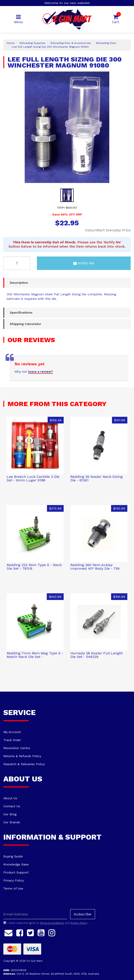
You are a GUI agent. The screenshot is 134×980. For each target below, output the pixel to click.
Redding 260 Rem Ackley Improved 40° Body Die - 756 (95, 567)
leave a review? (41, 372)
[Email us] (8, 932)
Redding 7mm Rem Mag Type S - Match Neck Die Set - (35, 655)
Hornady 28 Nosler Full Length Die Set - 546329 (97, 655)
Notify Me (84, 263)
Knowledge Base (16, 864)
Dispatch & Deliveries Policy (24, 764)
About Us (10, 798)
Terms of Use (13, 888)
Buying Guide (13, 856)
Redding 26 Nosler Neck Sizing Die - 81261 (96, 478)
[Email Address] (35, 914)
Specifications (21, 312)
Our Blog (10, 814)
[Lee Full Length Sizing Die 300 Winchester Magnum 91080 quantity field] (17, 263)
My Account (12, 732)
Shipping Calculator (25, 324)
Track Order (12, 740)
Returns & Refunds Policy (22, 756)
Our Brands (12, 822)
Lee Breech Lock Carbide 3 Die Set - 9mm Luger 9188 (33, 478)
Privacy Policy (14, 880)
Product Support (16, 872)
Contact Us (12, 806)
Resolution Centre (17, 748)
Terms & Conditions (52, 923)
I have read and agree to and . (46, 923)
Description (19, 283)
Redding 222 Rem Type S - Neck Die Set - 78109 (34, 567)
